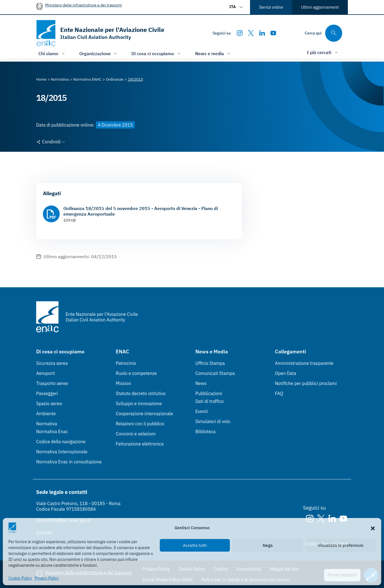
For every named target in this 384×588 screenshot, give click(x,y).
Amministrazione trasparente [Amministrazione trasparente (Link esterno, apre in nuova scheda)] (304, 363)
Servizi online (271, 7)
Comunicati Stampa (215, 373)
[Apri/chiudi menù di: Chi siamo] (52, 53)
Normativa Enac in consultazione (69, 462)
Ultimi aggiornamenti (320, 7)
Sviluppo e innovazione (139, 403)
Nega (268, 545)
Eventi (202, 411)
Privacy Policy (47, 578)
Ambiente (46, 414)
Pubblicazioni (209, 393)
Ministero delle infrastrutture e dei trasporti (84, 5)
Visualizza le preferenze (341, 545)
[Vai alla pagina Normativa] (60, 79)
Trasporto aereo (52, 383)
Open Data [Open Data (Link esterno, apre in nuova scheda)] (286, 373)
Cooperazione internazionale (144, 414)
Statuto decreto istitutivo (141, 393)
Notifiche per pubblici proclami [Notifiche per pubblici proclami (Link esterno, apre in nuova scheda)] (306, 383)
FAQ (279, 393)
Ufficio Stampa (210, 363)
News (201, 383)
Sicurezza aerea (52, 363)
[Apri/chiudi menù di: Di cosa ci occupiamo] (157, 53)
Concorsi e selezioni (136, 434)
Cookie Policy (20, 578)
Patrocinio (126, 363)
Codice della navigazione (61, 442)
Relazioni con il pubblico (140, 424)
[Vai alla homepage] (100, 33)
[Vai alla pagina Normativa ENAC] (87, 79)
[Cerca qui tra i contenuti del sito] (323, 33)
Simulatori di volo (213, 421)
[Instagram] (240, 33)
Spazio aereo (49, 403)
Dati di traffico (210, 401)
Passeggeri (47, 393)
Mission (123, 383)
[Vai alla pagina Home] (41, 79)
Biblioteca (205, 431)
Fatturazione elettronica (140, 444)
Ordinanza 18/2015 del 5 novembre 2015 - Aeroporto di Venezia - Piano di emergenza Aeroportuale (141, 211)
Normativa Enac (52, 431)
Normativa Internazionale (62, 452)
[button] (373, 528)
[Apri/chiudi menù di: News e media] (213, 53)
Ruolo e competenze (136, 373)
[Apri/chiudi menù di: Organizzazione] (99, 53)
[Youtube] (273, 33)
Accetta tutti (195, 545)
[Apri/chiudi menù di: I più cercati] (323, 52)
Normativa (47, 424)
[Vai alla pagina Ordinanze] (115, 79)
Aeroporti (46, 373)
